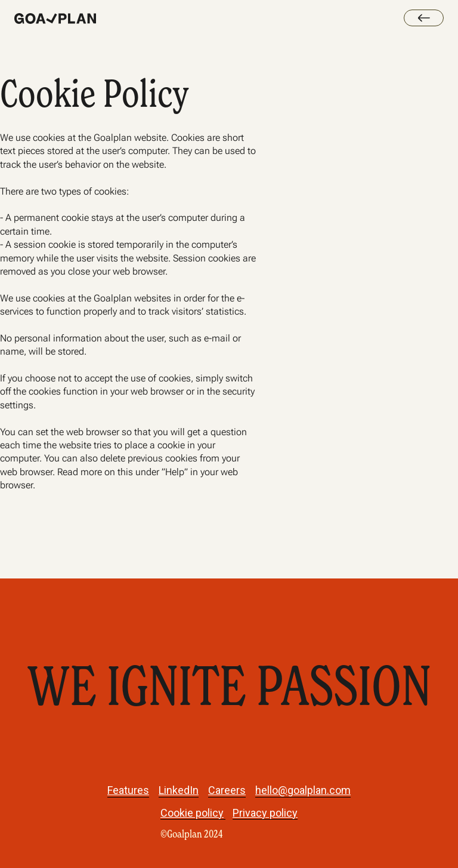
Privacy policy (265, 812)
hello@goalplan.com (303, 790)
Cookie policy (192, 812)
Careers (227, 790)
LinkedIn (179, 790)
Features (128, 790)
